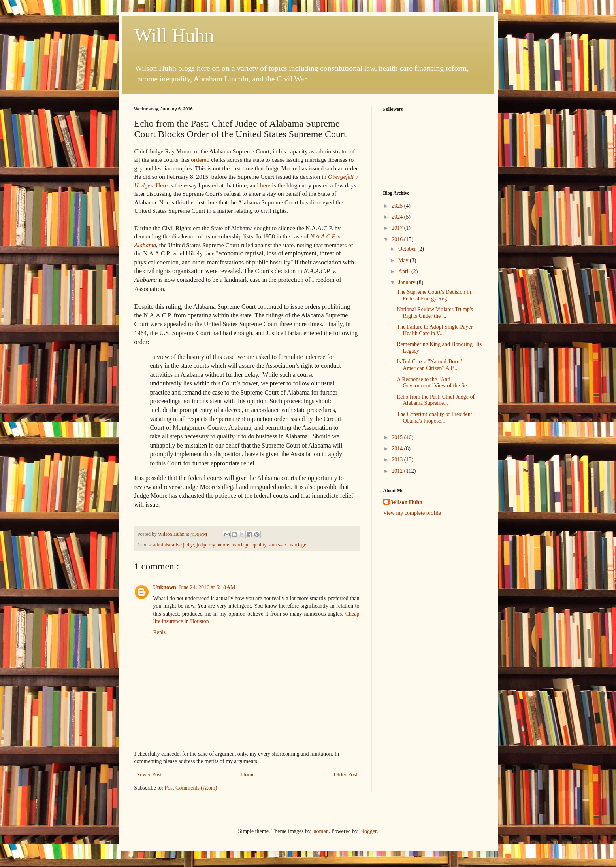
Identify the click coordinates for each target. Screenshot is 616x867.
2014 (398, 449)
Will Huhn (174, 35)
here (265, 185)
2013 (398, 460)
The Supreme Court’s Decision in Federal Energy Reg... (434, 295)
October (408, 249)
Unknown (165, 587)
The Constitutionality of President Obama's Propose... (434, 417)
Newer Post (149, 775)
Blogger (368, 831)
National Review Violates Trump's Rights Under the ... (435, 313)
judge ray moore (213, 545)
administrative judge (174, 545)
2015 (398, 437)
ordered (200, 160)
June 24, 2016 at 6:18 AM (207, 587)
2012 (398, 471)
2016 (398, 239)
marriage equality (249, 545)
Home (248, 775)
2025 (398, 206)
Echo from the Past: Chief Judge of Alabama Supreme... (436, 400)
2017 (398, 228)
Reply (160, 632)
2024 (398, 217)
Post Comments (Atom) (191, 788)
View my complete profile (412, 513)
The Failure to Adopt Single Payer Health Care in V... (435, 330)
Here (162, 185)
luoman (320, 831)
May (404, 260)
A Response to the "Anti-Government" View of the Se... (434, 383)
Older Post (346, 775)
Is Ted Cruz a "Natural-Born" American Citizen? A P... (429, 365)
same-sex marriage (287, 545)
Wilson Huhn (407, 502)
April (405, 271)
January (408, 282)
